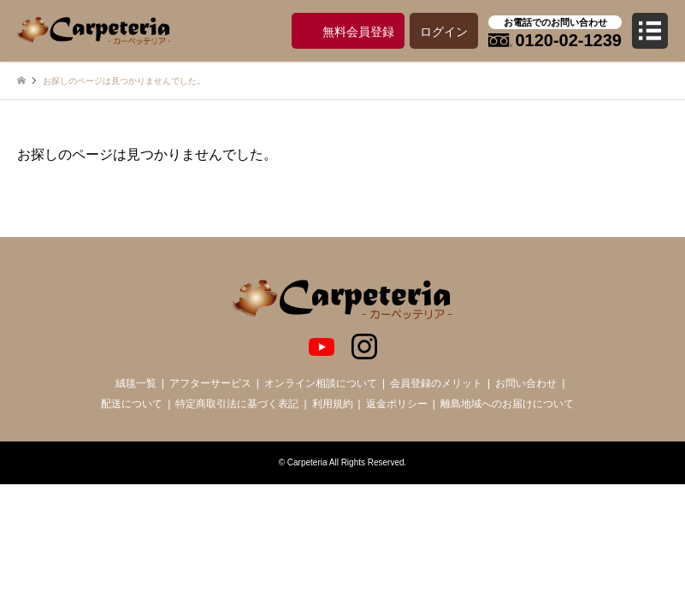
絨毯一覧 (136, 383)
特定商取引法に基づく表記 (237, 404)
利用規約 (333, 404)
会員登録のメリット (436, 383)
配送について (132, 404)
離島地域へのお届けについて (507, 404)
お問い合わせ (526, 383)
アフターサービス (210, 383)
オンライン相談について (321, 383)
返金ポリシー (397, 404)
